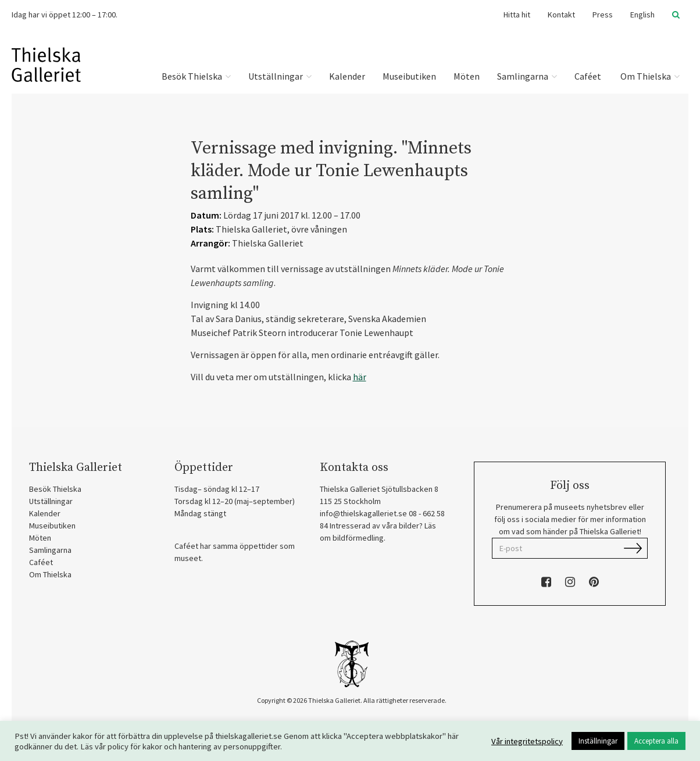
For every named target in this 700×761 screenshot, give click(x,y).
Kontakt (561, 15)
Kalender (347, 76)
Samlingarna (527, 76)
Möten (467, 76)
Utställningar (280, 76)
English (642, 15)
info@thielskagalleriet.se (363, 513)
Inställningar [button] (598, 741)
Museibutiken (409, 76)
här (360, 377)
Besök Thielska (196, 76)
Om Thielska (649, 76)
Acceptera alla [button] (656, 741)
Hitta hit (517, 15)
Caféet (588, 76)
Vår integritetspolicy (527, 741)
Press (603, 15)
